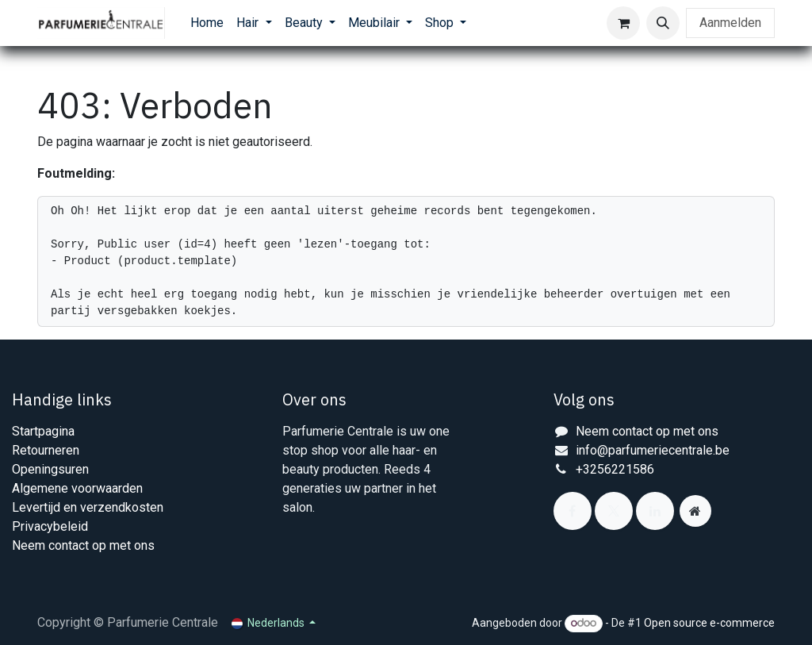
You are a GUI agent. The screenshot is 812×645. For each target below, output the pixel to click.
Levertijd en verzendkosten (88, 507)
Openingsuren (50, 469)
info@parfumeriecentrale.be (653, 450)
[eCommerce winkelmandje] (623, 23)
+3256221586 (615, 469)
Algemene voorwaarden (77, 488)
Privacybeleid (50, 526)
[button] (663, 23)
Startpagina (43, 431)
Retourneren (46, 450)
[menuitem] (207, 23)
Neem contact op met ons (83, 545)
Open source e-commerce (709, 623)
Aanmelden (730, 23)
